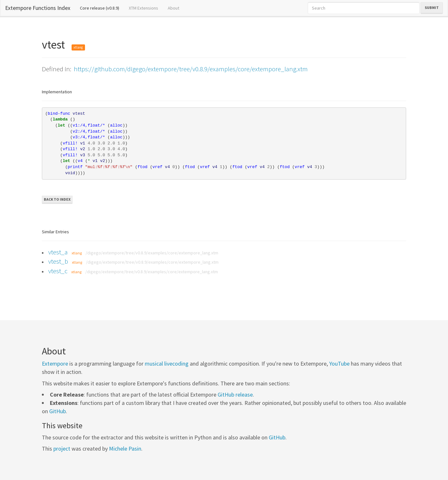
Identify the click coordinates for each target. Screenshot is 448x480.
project (62, 449)
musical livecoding (167, 364)
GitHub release (235, 395)
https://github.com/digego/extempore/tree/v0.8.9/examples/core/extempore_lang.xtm (191, 69)
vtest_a (58, 252)
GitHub (58, 411)
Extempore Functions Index (38, 8)
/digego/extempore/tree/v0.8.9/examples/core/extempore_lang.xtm (152, 253)
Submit (432, 8)
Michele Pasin (125, 449)
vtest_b (58, 261)
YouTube (339, 364)
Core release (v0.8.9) (102, 8)
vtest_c (58, 271)
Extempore (55, 364)
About (174, 8)
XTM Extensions (143, 8)
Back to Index (57, 199)
